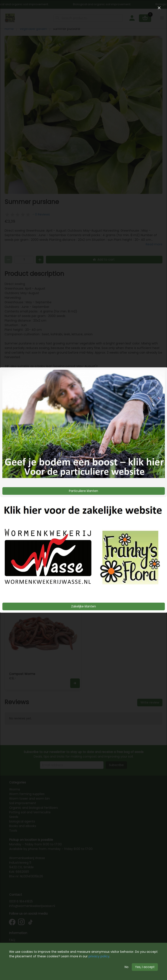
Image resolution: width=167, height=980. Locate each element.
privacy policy (99, 956)
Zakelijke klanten (83, 606)
